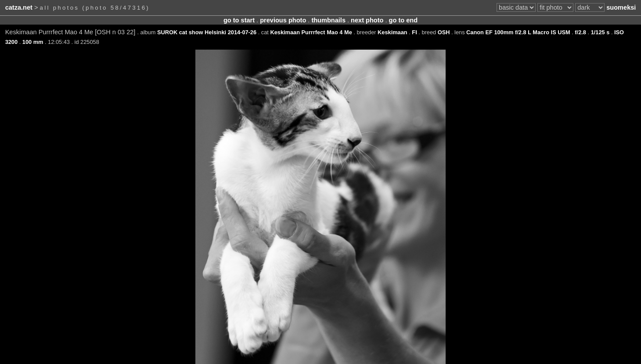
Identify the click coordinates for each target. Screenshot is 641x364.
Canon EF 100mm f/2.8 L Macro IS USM (518, 32)
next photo (367, 20)
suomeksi (621, 7)
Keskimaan (393, 32)
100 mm (33, 42)
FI (414, 32)
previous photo (283, 20)
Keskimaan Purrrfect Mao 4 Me (311, 32)
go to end (403, 20)
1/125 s (600, 32)
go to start (239, 20)
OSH (444, 32)
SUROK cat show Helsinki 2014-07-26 (207, 32)
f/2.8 (580, 32)
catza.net (19, 7)
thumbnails (328, 20)
